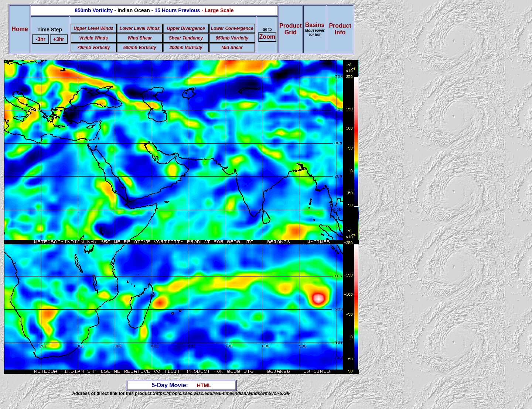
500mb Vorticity (140, 48)
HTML (204, 385)
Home (20, 29)
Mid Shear (232, 48)
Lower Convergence (232, 28)
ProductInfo (340, 29)
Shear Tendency (186, 38)
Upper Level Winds (93, 28)
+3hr (59, 39)
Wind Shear (140, 38)
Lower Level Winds (140, 28)
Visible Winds (93, 38)
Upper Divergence (186, 28)
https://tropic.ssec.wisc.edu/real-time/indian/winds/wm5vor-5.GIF (222, 393)
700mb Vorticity (94, 48)
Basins (315, 29)
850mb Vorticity (232, 38)
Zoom (267, 37)
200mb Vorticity (186, 48)
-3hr (41, 39)
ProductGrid (290, 29)
